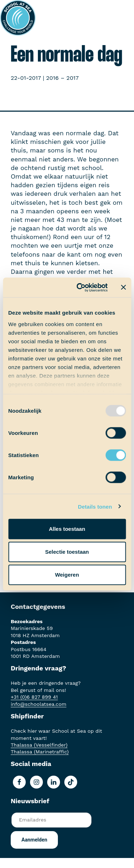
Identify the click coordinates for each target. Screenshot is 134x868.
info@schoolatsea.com (39, 704)
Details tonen (95, 506)
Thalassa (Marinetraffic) (40, 752)
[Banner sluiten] (123, 287)
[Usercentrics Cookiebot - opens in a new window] (80, 287)
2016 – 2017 (62, 78)
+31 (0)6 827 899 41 (34, 697)
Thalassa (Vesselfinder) (39, 745)
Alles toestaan (67, 529)
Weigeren (67, 575)
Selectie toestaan (67, 552)
